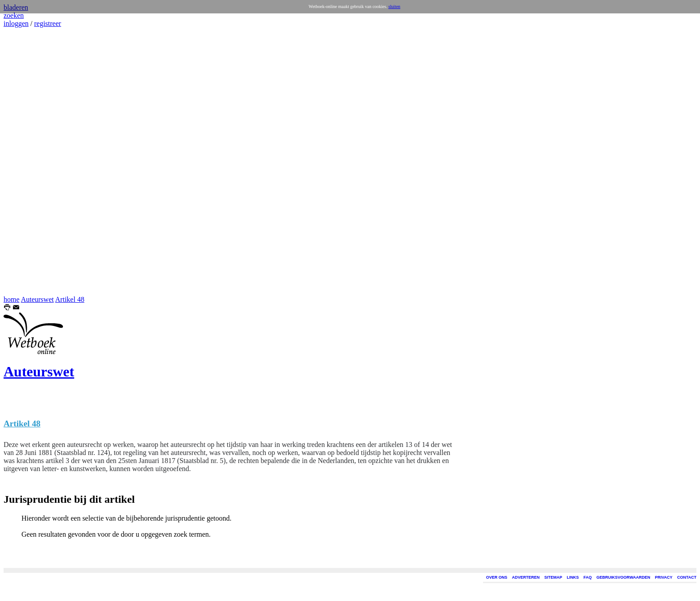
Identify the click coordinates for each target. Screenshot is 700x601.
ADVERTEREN (526, 577)
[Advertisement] (30, 162)
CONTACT (687, 577)
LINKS (573, 577)
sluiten (394, 6)
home (12, 299)
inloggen (16, 23)
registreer (47, 23)
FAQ (588, 577)
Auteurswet (37, 299)
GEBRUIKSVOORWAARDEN (623, 577)
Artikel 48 (70, 299)
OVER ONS (497, 577)
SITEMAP (553, 577)
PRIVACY (664, 577)
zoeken (14, 15)
